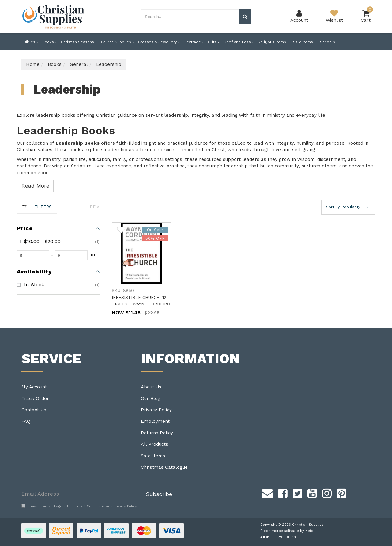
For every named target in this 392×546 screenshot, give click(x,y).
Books (49, 42)
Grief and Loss (239, 42)
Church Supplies (117, 42)
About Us (151, 387)
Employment (155, 421)
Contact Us (34, 410)
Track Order (35, 399)
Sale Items (304, 42)
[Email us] (267, 493)
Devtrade (194, 42)
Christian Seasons (79, 42)
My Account (34, 387)
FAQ (26, 421)
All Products (155, 444)
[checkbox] (58, 242)
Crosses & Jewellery (159, 42)
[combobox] (190, 17)
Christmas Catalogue (164, 467)
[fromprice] (34, 255)
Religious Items (273, 42)
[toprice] (73, 255)
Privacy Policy (156, 410)
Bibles (31, 42)
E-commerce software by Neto (287, 531)
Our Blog (151, 399)
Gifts (214, 42)
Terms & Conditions (88, 506)
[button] (348, 207)
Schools (329, 42)
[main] (243, 275)
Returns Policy (157, 433)
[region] (58, 264)
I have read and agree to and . (79, 506)
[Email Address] (79, 494)
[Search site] (245, 17)
